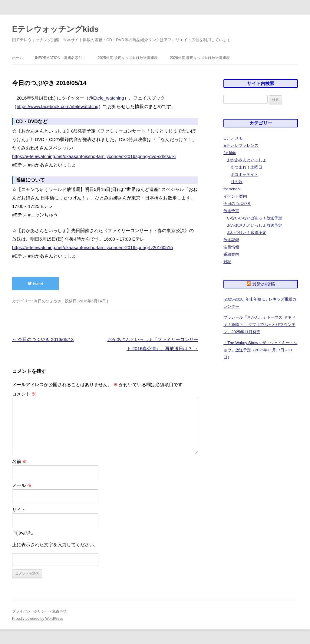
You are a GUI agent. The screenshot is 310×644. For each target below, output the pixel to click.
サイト (19, 509)
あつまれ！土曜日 (246, 167)
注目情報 (231, 247)
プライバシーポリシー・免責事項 (39, 611)
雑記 (227, 262)
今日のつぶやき (48, 301)
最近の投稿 (264, 284)
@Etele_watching (106, 98)
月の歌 (237, 182)
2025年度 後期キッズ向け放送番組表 (128, 58)
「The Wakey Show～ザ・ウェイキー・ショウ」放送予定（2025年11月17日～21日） (260, 350)
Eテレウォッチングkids (55, 29)
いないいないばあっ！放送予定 (255, 218)
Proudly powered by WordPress (38, 619)
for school (232, 189)
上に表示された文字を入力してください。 (55, 545)
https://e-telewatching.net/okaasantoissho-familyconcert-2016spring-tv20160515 (92, 247)
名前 (20, 461)
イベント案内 (235, 196)
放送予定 (231, 211)
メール (22, 485)
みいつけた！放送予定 (247, 233)
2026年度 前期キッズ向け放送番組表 (200, 58)
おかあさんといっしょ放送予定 (255, 225)
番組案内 (231, 254)
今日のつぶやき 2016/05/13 (43, 339)
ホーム (18, 58)
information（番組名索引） (60, 58)
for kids (230, 153)
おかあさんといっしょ (247, 160)
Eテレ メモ (233, 138)
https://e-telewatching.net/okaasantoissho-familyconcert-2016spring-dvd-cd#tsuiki (94, 156)
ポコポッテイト (244, 174)
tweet (35, 284)
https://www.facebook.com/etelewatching (58, 106)
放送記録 (231, 240)
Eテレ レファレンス (241, 145)
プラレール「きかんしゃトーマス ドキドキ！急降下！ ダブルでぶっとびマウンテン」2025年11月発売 (259, 325)
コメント (24, 394)
